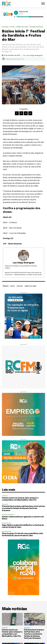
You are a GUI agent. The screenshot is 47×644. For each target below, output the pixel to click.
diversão (20, 286)
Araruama (5, 504)
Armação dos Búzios (37, 27)
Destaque (6, 27)
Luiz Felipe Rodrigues (34, 55)
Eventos (13, 27)
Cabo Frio (5, 496)
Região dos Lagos (23, 27)
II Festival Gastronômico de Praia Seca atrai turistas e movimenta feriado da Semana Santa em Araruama (23, 508)
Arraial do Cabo (7, 523)
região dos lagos (31, 286)
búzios (13, 286)
